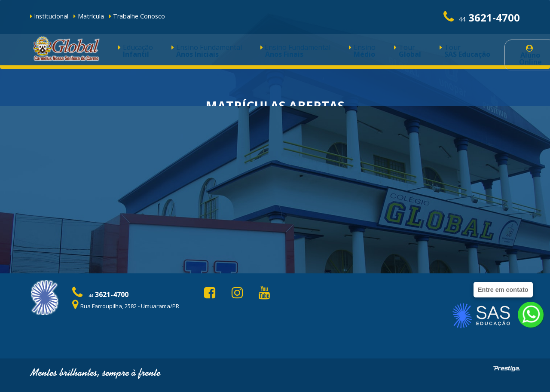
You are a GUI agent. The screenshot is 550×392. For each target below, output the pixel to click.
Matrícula (89, 16)
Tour (343, 52)
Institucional (49, 16)
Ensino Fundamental (186, 52)
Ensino (310, 52)
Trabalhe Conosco (137, 16)
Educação (130, 52)
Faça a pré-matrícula (275, 198)
